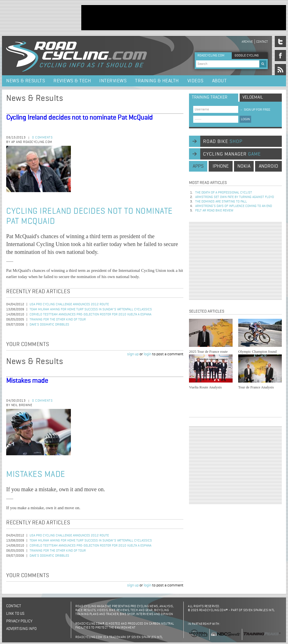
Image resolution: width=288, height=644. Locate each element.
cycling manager (232, 154)
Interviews (113, 81)
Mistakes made (27, 381)
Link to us (15, 614)
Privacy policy (19, 621)
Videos (195, 81)
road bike (223, 142)
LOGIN (245, 119)
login (148, 354)
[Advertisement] (184, 18)
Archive (247, 42)
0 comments (42, 138)
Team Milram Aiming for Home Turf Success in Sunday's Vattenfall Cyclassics (91, 310)
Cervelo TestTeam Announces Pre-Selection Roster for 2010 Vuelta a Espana (90, 315)
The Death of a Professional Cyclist (224, 193)
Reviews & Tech (72, 81)
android (268, 166)
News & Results (26, 81)
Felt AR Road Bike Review (214, 211)
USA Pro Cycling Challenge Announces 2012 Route (69, 304)
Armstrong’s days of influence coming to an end (234, 206)
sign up (133, 354)
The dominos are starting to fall (221, 202)
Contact (262, 42)
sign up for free (255, 110)
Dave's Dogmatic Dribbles (49, 325)
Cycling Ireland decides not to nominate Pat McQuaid (79, 118)
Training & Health (157, 81)
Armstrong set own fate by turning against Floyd (235, 197)
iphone (221, 166)
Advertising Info (21, 629)
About (220, 81)
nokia (244, 166)
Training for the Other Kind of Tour (58, 320)
